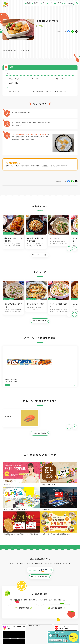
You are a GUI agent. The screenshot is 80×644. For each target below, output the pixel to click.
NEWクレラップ (8, 606)
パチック (69, 606)
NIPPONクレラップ (8, 612)
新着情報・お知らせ (49, 625)
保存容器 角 (38, 612)
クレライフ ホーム (5, 479)
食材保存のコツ (9, 622)
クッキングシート (24, 608)
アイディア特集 (9, 624)
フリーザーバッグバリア (41, 608)
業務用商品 (69, 610)
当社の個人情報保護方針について (68, 628)
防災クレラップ (8, 608)
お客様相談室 (48, 623)
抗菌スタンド (54, 610)
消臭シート (54, 612)
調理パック (22, 610)
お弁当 (40, 26)
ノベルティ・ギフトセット (72, 612)
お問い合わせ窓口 (49, 630)
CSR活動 (47, 627)
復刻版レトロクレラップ (9, 610)
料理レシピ (13, 479)
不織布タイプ (54, 608)
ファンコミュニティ (49, 628)
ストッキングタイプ (55, 606)
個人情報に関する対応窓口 (67, 629)
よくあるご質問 (48, 622)
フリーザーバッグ (39, 606)
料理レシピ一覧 (27, 625)
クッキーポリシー (65, 631)
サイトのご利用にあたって (67, 623)
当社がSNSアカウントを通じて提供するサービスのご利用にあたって (71, 625)
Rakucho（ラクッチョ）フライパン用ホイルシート (34, 135)
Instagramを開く (19, 580)
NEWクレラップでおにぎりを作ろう (30, 628)
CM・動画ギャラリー (49, 3)
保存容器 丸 (38, 614)
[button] (75, 250)
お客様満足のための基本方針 (67, 622)
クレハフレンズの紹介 (72, 614)
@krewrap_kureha (33, 557)
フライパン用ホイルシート (25, 606)
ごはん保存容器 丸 (39, 610)
